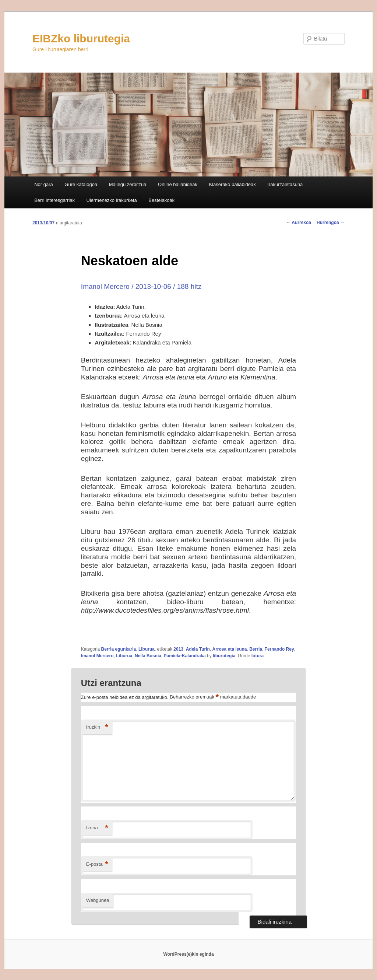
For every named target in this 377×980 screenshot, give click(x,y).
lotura (258, 656)
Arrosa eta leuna (229, 649)
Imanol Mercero (97, 656)
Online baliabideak (178, 184)
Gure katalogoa (81, 184)
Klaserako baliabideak (232, 184)
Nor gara (44, 184)
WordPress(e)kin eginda (188, 954)
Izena (97, 828)
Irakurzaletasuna (285, 184)
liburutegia (224, 656)
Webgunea (98, 900)
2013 (178, 649)
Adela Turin (198, 649)
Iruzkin (97, 727)
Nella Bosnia (148, 656)
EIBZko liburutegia (81, 38)
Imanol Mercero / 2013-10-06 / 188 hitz (141, 286)
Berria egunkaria (119, 649)
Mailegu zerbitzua (128, 184)
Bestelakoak (161, 200)
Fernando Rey (279, 649)
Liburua (147, 649)
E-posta (97, 864)
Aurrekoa (299, 223)
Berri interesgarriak (54, 200)
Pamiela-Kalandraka (185, 656)
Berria (256, 649)
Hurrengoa (331, 223)
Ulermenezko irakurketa (112, 200)
